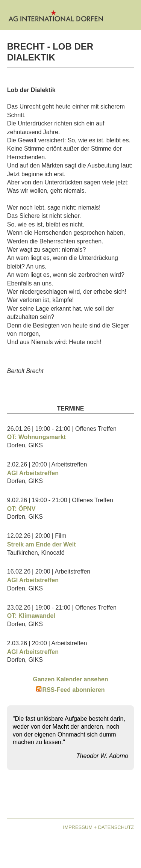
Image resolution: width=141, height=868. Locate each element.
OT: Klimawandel (31, 616)
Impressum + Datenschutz (99, 827)
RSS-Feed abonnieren (70, 690)
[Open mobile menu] (128, 17)
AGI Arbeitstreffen (33, 473)
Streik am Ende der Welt (42, 544)
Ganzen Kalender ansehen (70, 679)
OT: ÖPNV (21, 509)
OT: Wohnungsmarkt (36, 437)
